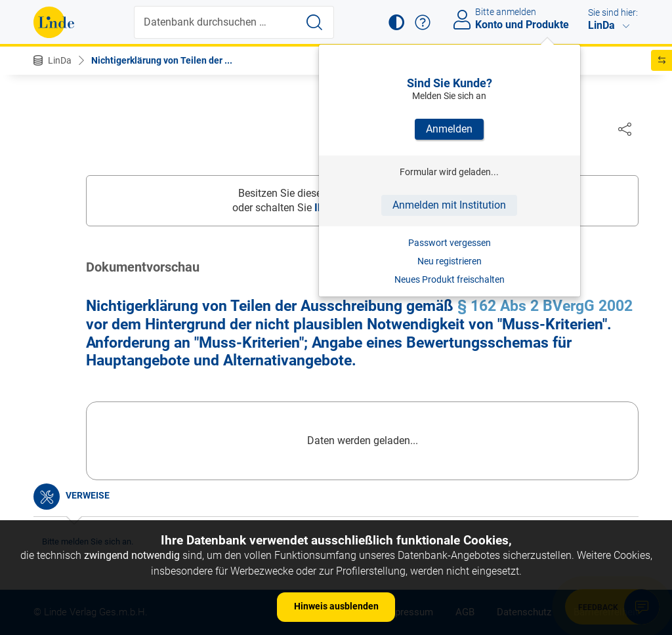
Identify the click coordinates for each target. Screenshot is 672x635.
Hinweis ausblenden (336, 606)
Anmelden (449, 129)
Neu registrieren (450, 261)
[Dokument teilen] (625, 129)
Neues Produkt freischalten (450, 279)
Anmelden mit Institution (449, 205)
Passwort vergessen (450, 243)
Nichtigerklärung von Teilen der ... (162, 60)
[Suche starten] (314, 22)
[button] (396, 22)
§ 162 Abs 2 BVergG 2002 (545, 307)
